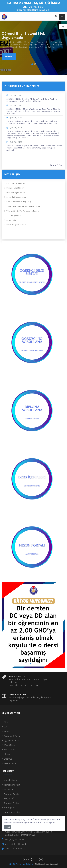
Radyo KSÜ (9, 798)
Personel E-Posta (12, 736)
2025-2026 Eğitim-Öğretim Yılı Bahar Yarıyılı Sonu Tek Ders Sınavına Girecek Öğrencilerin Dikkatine (32, 100)
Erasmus (8, 759)
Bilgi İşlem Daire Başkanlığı (47, 864)
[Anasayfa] (4, 17)
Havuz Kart (9, 789)
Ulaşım (7, 754)
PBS (6, 722)
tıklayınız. (51, 822)
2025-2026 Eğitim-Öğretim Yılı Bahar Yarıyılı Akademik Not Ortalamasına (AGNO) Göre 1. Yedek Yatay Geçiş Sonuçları (32, 122)
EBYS (6, 727)
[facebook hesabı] (25, 859)
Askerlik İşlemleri (14, 216)
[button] (32, 64)
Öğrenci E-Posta (12, 741)
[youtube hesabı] (41, 859)
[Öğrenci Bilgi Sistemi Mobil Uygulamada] (9, 57)
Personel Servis (11, 794)
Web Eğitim (9, 745)
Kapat (7, 827)
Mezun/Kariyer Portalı (16, 193)
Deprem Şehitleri (12, 812)
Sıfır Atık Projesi (12, 803)
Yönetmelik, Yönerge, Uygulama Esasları (24, 206)
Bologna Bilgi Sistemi (16, 188)
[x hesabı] (30, 859)
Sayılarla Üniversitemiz (16, 197)
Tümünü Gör (56, 165)
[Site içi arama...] (56, 16)
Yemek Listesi (11, 780)
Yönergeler (9, 807)
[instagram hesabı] (35, 859)
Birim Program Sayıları (16, 225)
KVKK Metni (10, 750)
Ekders (7, 731)
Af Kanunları (12, 220)
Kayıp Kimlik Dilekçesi (16, 183)
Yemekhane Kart (12, 785)
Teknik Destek (11, 763)
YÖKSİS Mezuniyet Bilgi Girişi (19, 202)
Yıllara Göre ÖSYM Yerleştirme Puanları (24, 211)
